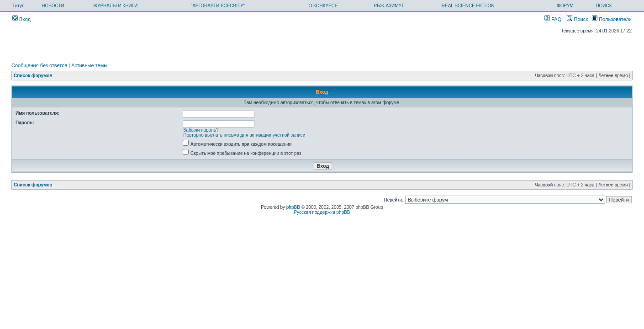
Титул (18, 6)
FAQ (553, 19)
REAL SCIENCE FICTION (468, 6)
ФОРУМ (565, 6)
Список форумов (33, 76)
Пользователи (612, 19)
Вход (21, 19)
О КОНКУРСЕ (323, 6)
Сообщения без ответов (39, 65)
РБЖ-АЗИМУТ (389, 6)
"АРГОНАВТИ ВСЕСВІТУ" (218, 6)
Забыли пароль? (201, 130)
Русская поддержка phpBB (322, 212)
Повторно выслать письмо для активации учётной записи (244, 135)
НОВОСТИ (53, 6)
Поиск (577, 19)
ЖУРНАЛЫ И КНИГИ (116, 6)
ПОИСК (604, 6)
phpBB (293, 207)
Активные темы (89, 65)
